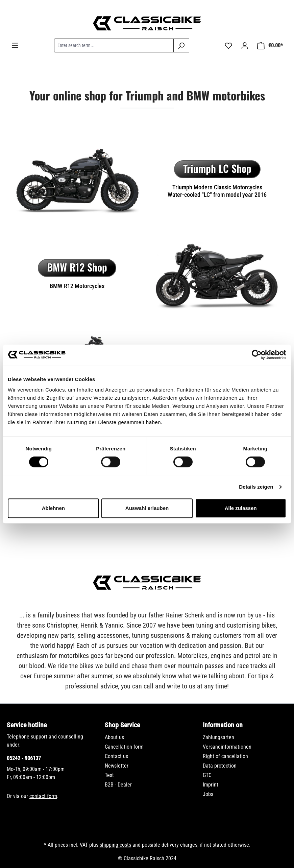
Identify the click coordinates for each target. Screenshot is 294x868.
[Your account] (245, 46)
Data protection (220, 766)
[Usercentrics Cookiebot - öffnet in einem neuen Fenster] (257, 355)
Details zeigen (256, 487)
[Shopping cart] (270, 46)
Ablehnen (53, 508)
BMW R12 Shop (77, 267)
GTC (207, 775)
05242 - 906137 (24, 758)
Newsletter (117, 766)
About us (114, 737)
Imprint (211, 785)
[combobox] (114, 45)
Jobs (208, 794)
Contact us (116, 756)
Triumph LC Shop (217, 168)
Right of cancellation (225, 756)
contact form (43, 796)
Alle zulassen (241, 508)
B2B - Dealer (118, 785)
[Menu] (15, 45)
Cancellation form (124, 747)
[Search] (181, 45)
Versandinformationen (227, 747)
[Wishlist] (228, 46)
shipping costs (115, 845)
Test (109, 775)
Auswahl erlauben (147, 508)
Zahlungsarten (218, 737)
